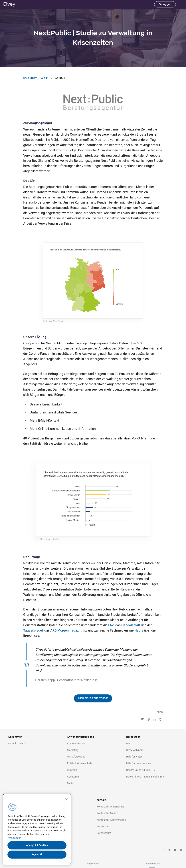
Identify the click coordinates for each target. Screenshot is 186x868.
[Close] (66, 799)
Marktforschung (76, 757)
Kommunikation (76, 744)
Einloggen (165, 4)
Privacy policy (14, 838)
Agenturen (73, 777)
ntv (85, 630)
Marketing (73, 750)
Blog (129, 744)
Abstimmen (15, 737)
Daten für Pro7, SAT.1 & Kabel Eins (145, 777)
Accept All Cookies (37, 845)
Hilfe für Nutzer (135, 757)
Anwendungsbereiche (81, 737)
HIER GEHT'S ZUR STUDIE (93, 698)
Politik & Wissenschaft (79, 763)
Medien (71, 783)
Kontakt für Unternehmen (111, 807)
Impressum (103, 826)
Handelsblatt (131, 625)
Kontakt (102, 800)
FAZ (111, 625)
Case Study (30, 78)
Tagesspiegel (33, 630)
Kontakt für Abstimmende (111, 820)
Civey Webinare (135, 750)
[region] (37, 829)
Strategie (72, 770)
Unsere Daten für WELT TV (141, 770)
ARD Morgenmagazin (66, 630)
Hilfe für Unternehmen (139, 763)
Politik (44, 78)
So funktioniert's (17, 744)
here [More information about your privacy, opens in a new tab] (47, 834)
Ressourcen (133, 737)
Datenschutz (104, 833)
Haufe (139, 630)
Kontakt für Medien (107, 813)
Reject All (37, 854)
